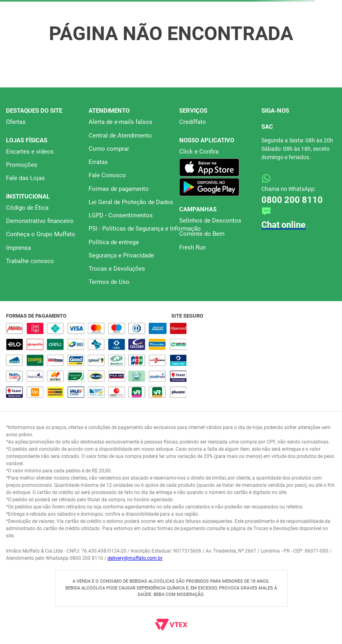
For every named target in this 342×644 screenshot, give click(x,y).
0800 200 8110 (292, 200)
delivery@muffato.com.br (135, 558)
